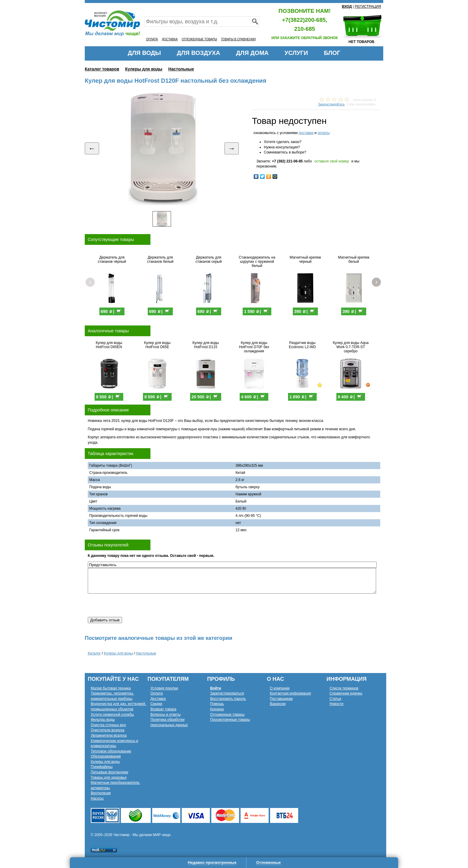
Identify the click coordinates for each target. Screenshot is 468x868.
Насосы (97, 798)
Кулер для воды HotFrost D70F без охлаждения (254, 347)
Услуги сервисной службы (112, 715)
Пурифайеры (102, 767)
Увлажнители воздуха (109, 735)
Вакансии (278, 704)
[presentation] (133, 605)
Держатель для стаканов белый (160, 259)
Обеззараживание (106, 756)
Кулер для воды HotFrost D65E (157, 345)
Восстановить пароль (228, 699)
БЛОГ (332, 53)
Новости (336, 704)
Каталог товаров (102, 69)
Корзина (217, 709)
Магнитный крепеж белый (354, 259)
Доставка (158, 699)
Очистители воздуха (108, 730)
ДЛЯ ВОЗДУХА (199, 53)
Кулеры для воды (144, 69)
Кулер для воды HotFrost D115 (206, 345)
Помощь (217, 704)
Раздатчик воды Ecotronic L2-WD (302, 345)
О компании (280, 688)
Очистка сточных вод (108, 725)
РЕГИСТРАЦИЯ (368, 7)
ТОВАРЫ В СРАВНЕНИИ (238, 39)
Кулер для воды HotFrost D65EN (109, 345)
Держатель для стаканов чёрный (112, 259)
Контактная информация (290, 693)
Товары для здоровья (109, 778)
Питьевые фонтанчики (110, 772)
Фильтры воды (103, 720)
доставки (306, 133)
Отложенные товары (227, 715)
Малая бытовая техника (111, 688)
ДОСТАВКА (170, 39)
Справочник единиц (346, 693)
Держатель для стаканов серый (209, 259)
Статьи (335, 699)
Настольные (181, 69)
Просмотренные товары (230, 720)
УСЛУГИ (296, 53)
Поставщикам (281, 699)
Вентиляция (101, 793)
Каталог (94, 653)
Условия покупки (164, 688)
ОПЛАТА (152, 39)
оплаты (324, 133)
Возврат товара (163, 709)
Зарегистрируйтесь (331, 104)
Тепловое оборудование (111, 751)
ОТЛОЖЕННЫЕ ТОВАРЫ (199, 39)
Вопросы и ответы (166, 715)
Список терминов (344, 688)
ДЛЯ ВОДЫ (144, 53)
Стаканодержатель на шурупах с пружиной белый (257, 262)
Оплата (157, 693)
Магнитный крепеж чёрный (305, 259)
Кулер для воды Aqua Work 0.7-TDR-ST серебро (351, 347)
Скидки (156, 704)
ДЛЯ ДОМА (252, 53)
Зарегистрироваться (227, 693)
